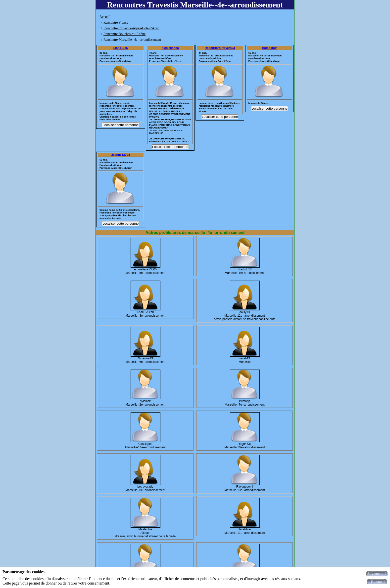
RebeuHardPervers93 (220, 48)
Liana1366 (121, 48)
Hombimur (269, 48)
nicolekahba (170, 48)
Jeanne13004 (121, 155)
